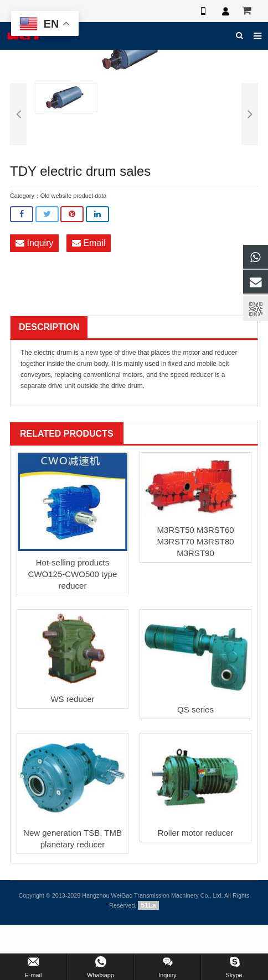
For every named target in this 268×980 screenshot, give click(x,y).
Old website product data (73, 196)
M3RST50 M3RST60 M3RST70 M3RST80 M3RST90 (195, 541)
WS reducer (72, 699)
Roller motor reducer (196, 833)
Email (89, 243)
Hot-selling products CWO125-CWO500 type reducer (73, 574)
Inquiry (34, 243)
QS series (195, 709)
